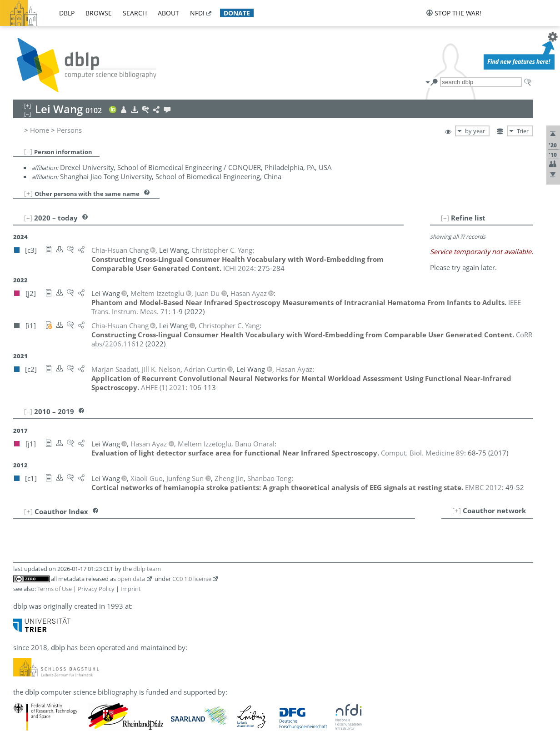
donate (237, 13)
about (168, 13)
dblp (67, 13)
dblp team (147, 569)
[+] (28, 193)
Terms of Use (55, 589)
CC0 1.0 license (192, 579)
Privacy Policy (96, 589)
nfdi (197, 13)
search (135, 13)
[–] (28, 151)
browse (99, 13)
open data (131, 579)
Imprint (131, 589)
